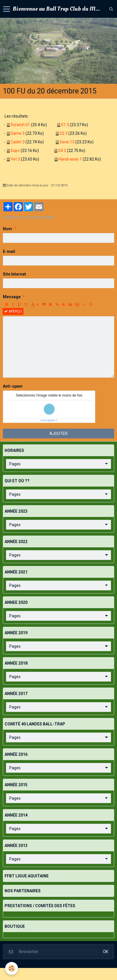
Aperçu (13, 311)
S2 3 (64, 133)
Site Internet (14, 274)
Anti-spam (13, 386)
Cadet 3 (18, 142)
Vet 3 (15, 159)
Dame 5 (18, 133)
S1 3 (65, 125)
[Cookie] (12, 968)
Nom (7, 229)
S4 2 (62, 151)
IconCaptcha (48, 420)
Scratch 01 (20, 125)
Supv (15, 151)
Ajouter (58, 434)
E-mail (9, 251)
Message (12, 297)
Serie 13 (67, 142)
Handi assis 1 (70, 159)
